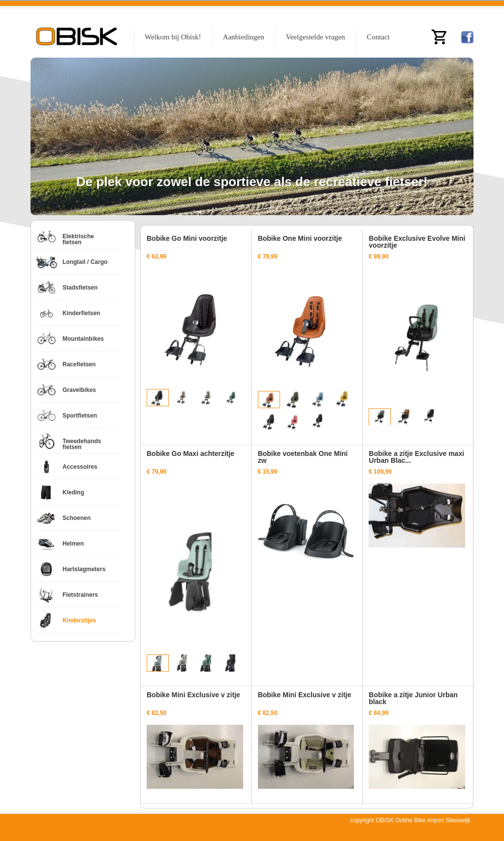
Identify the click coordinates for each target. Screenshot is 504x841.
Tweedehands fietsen (82, 444)
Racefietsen (79, 364)
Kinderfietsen (81, 313)
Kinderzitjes (79, 620)
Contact (378, 37)
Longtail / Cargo (85, 262)
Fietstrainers (80, 595)
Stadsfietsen (80, 288)
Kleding (73, 492)
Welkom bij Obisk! (173, 37)
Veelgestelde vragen (315, 37)
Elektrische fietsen (78, 239)
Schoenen (77, 518)
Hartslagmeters (84, 569)
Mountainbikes (83, 339)
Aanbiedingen (244, 37)
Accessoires (80, 467)
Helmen (73, 544)
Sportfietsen (80, 416)
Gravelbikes (79, 390)
